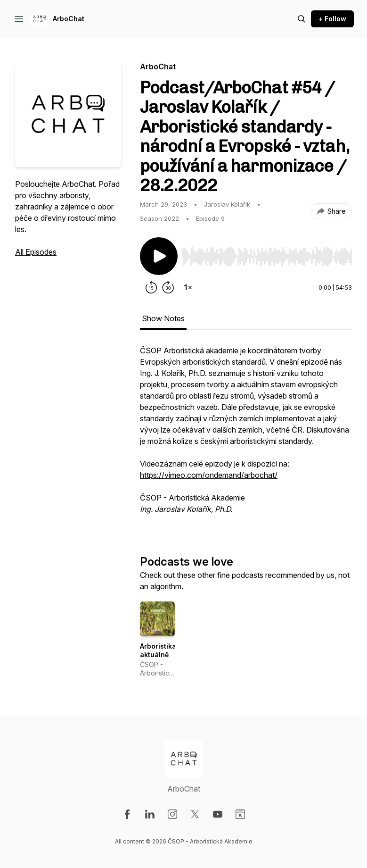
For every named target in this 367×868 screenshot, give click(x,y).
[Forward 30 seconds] (168, 287)
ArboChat (69, 19)
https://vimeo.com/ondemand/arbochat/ (209, 475)
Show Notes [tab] (163, 318)
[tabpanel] (246, 434)
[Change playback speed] (188, 287)
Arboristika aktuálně (158, 650)
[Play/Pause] (159, 256)
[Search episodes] (302, 19)
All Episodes (36, 252)
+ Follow (332, 19)
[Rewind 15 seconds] (151, 287)
